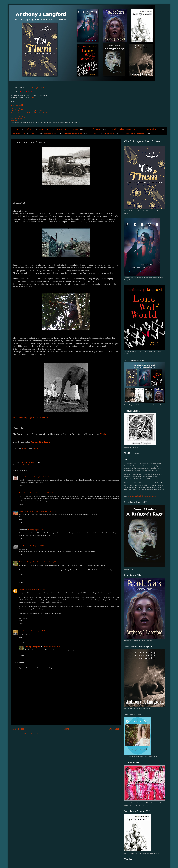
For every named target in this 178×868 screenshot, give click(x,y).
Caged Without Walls (30, 113)
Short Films (94, 133)
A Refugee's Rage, (17, 109)
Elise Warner (24, 631)
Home (66, 729)
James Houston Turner (27, 493)
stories (75, 129)
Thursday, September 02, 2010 (47, 562)
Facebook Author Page (18, 117)
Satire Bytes (61, 129)
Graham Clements (25, 477)
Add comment (19, 662)
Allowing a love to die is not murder (22, 111)
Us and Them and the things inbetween (123, 129)
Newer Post (18, 729)
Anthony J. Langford (26, 562)
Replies (24, 642)
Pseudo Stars (39, 111)
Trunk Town (27, 465)
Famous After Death (93, 129)
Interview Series (50, 133)
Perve (34, 133)
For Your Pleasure (46, 113)
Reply (21, 486)
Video (28, 129)
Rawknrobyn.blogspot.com (28, 511)
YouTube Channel (17, 119)
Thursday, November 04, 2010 (35, 589)
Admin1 (22, 589)
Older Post (114, 729)
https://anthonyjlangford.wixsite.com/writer (141, 496)
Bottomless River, (16, 113)
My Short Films (19, 133)
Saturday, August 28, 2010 (41, 477)
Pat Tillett (22, 546)
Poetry (16, 129)
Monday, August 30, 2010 (47, 511)
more (33, 97)
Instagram (14, 121)
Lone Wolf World (17, 105)
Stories (35, 448)
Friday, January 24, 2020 (37, 631)
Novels (103, 434)
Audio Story (109, 133)
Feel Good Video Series (73, 133)
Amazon (37, 92)
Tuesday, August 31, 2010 (35, 546)
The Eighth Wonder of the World (133, 133)
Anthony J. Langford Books (35, 88)
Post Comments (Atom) (30, 734)
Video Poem (43, 129)
